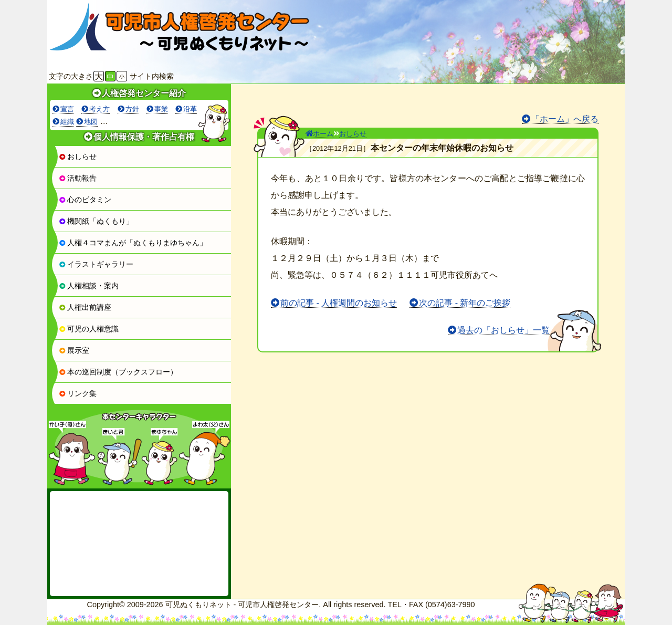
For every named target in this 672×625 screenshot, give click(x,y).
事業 (161, 109)
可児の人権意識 (89, 329)
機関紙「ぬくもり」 (96, 221)
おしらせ (78, 157)
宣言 (67, 109)
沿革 (190, 109)
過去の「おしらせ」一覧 (503, 330)
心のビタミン (85, 200)
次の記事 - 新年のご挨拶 (465, 303)
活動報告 (78, 178)
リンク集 (78, 393)
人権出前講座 (85, 307)
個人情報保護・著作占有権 (144, 137)
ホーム (319, 134)
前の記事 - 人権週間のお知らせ (339, 303)
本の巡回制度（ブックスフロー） (118, 372)
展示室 (74, 350)
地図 (91, 122)
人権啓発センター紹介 (144, 93)
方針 (132, 109)
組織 (67, 122)
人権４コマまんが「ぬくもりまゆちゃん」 (133, 243)
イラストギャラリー (96, 264)
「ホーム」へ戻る (565, 119)
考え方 (99, 109)
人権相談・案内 (89, 286)
